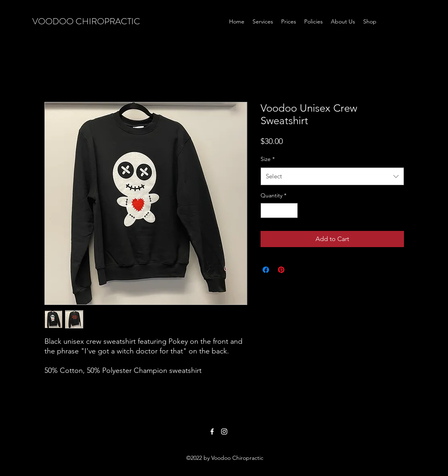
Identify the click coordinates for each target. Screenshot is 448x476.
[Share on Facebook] (266, 270)
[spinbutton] (279, 210)
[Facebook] (212, 432)
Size (268, 159)
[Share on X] (297, 270)
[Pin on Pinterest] (281, 270)
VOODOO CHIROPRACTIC (86, 21)
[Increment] (291, 210)
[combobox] (332, 176)
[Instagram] (224, 432)
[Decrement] (267, 210)
